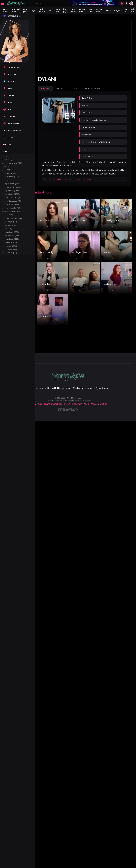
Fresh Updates (42, 10)
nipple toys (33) (9, 230)
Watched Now (16, 10)
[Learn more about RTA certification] (62, 410)
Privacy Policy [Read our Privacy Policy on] (36, 404)
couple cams (99, 10)
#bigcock (87, 179)
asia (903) (6, 172)
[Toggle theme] (127, 3)
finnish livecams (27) (12, 203)
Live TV (125, 10)
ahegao (117, 10)
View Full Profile (93, 89)
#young (47, 179)
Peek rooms (6, 10)
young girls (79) (9, 264)
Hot (51, 10)
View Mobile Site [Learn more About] (99, 404)
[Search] (49, 3)
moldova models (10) (11, 218)
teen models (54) (9, 253)
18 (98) (5, 156)
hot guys (65, 10)
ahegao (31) (7, 160)
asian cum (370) (9, 176)
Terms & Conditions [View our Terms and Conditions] (53, 404)
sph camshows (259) (10, 249)
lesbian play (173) (10, 210)
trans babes (73, 10)
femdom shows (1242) (11, 199)
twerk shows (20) (9, 261)
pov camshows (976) (10, 241)
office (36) (7, 237)
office (108, 10)
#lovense (57, 179)
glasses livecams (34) (12, 207)
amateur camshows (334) (12, 164)
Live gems (26, 10)
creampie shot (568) (11, 187)
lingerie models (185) (12, 214)
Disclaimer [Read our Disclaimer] (77, 404)
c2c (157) (6, 183)
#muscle (68, 179)
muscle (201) (7, 222)
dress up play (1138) (11, 191)
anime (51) (6, 168)
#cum (78, 179)
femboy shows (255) (10, 195)
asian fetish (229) (10, 180)
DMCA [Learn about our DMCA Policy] (67, 404)
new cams (91, 10)
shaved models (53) (10, 245)
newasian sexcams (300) (12, 226)
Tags (33, 10)
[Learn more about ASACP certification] (72, 410)
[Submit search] (65, 3)
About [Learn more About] (87, 404)
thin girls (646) (9, 257)
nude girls (58, 10)
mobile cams (82, 10)
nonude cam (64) (9, 234)
